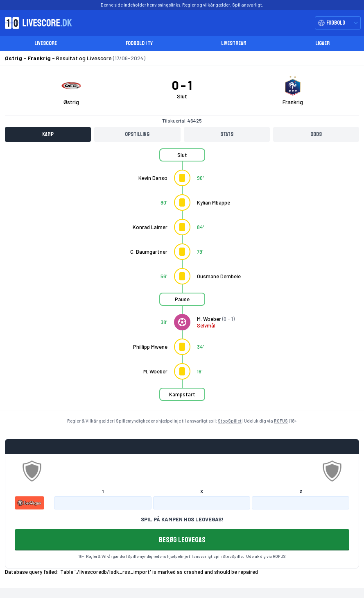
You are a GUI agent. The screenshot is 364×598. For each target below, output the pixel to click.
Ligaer (322, 43)
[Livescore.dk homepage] (36, 23)
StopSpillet (230, 421)
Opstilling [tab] (137, 134)
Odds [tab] (316, 134)
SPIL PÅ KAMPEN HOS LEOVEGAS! (182, 519)
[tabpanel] (182, 280)
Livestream (234, 43)
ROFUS (281, 421)
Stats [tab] (227, 134)
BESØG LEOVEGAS (182, 540)
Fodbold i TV (139, 43)
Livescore (46, 43)
